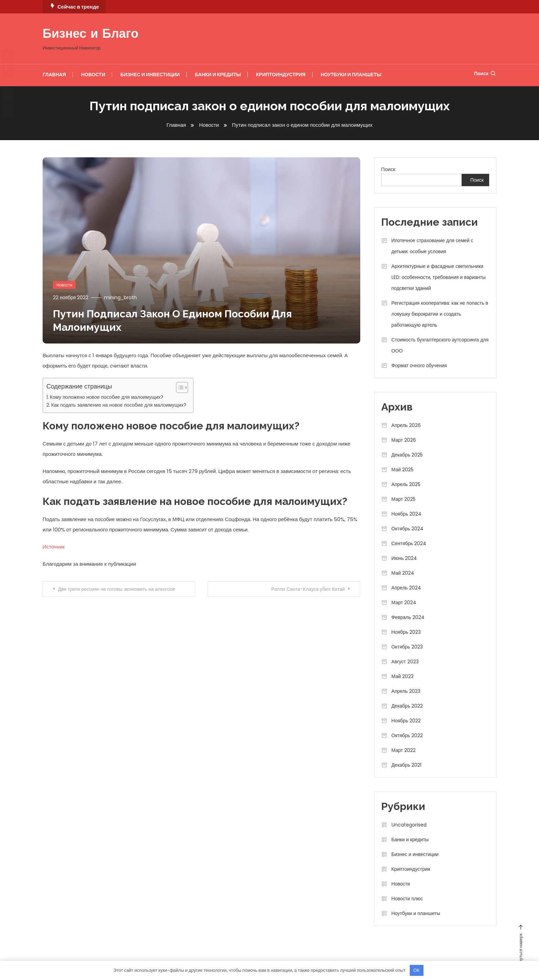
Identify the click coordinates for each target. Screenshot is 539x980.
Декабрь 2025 (407, 455)
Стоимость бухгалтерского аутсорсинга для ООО (440, 345)
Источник (54, 546)
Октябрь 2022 (407, 735)
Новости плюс (407, 899)
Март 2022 (404, 750)
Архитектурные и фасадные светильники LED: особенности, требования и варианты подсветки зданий (439, 277)
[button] (179, 387)
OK (416, 970)
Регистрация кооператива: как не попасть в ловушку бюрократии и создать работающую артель (440, 314)
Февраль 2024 (408, 617)
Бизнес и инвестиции (150, 75)
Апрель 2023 (406, 691)
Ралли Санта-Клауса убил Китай (308, 589)
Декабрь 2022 (407, 706)
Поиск (485, 74)
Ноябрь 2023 (406, 632)
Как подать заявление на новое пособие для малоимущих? (119, 405)
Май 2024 (403, 573)
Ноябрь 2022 (406, 721)
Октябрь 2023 (407, 647)
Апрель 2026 (406, 425)
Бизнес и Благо (91, 35)
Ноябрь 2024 (407, 514)
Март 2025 (404, 499)
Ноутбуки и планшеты (351, 75)
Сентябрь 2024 (409, 543)
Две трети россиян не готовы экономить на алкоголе (117, 589)
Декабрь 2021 (407, 765)
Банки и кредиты (218, 75)
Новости (93, 75)
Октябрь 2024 (408, 529)
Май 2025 (403, 470)
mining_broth (120, 297)
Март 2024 (404, 602)
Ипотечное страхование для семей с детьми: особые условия (432, 246)
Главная (54, 75)
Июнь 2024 (404, 558)
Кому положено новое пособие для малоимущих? (107, 397)
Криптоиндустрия (281, 75)
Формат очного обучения (419, 365)
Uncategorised (409, 825)
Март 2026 (404, 440)
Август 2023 (405, 662)
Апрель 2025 (406, 484)
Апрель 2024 (406, 588)
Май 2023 (403, 676)
